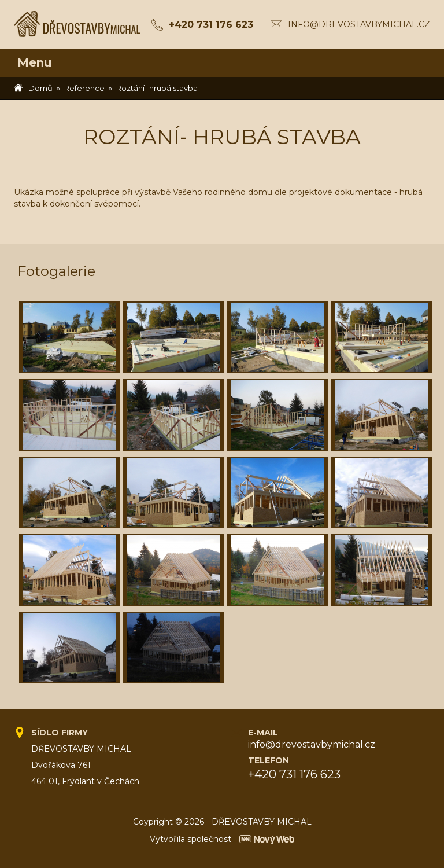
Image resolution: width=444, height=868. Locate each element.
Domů (40, 88)
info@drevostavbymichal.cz (359, 24)
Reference (84, 88)
